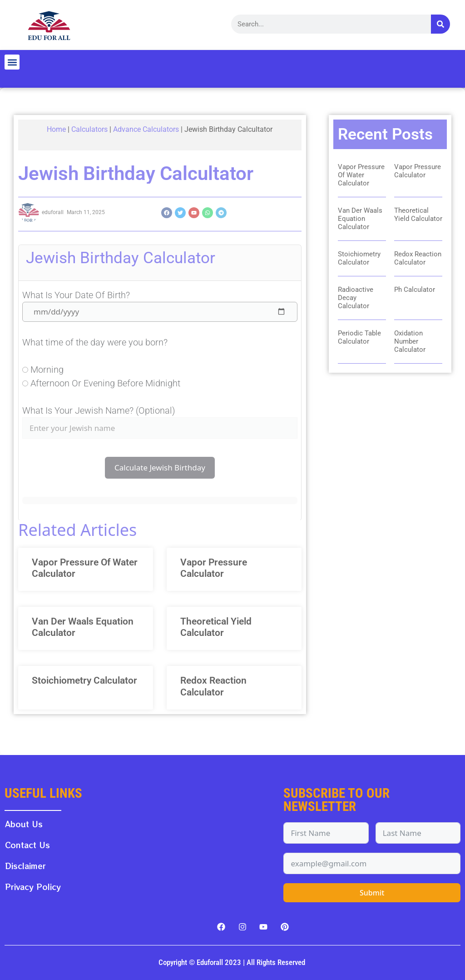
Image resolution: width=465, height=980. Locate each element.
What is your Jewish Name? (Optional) (99, 410)
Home (56, 129)
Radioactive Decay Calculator (356, 298)
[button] (12, 62)
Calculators (89, 129)
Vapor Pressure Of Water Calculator (361, 175)
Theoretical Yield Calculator (216, 627)
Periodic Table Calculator (359, 337)
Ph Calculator (415, 290)
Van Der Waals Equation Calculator (360, 219)
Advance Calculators (146, 129)
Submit (372, 893)
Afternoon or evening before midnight (105, 383)
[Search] (440, 24)
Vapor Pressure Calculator (214, 568)
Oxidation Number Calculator (410, 341)
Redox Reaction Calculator (213, 686)
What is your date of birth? (76, 295)
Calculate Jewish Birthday (160, 467)
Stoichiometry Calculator (84, 680)
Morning (47, 370)
